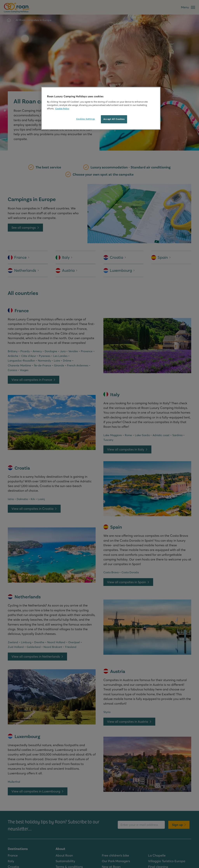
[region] (101, 108)
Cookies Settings (86, 119)
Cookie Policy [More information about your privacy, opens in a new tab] (62, 109)
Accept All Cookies (114, 119)
